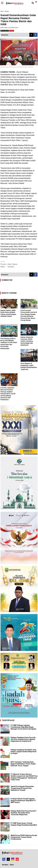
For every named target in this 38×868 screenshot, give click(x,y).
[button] (36, 1)
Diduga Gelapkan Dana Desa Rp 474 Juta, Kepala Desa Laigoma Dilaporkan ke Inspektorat (23, 739)
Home (2, 11)
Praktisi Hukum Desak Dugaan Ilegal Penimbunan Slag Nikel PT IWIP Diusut (23, 801)
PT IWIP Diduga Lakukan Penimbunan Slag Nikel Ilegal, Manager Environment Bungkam (23, 727)
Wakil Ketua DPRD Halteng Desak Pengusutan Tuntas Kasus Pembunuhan (24, 837)
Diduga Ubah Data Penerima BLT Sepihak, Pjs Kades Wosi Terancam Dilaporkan (24, 813)
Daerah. (7, 11)
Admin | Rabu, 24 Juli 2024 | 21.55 (9, 28)
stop (12, 31)
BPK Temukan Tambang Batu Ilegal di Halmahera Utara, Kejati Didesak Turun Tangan (23, 764)
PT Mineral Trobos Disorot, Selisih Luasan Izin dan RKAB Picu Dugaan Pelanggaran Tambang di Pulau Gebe (24, 777)
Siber (12, 865)
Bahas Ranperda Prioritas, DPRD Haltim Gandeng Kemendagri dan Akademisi (27, 341)
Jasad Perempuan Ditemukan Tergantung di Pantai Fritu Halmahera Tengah (22, 788)
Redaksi (5, 865)
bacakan (5, 31)
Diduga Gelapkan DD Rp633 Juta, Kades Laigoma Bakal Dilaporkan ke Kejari (24, 752)
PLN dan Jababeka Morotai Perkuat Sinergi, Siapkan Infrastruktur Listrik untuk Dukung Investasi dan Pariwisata (8, 394)
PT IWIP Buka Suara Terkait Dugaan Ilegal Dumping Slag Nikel (24, 824)
